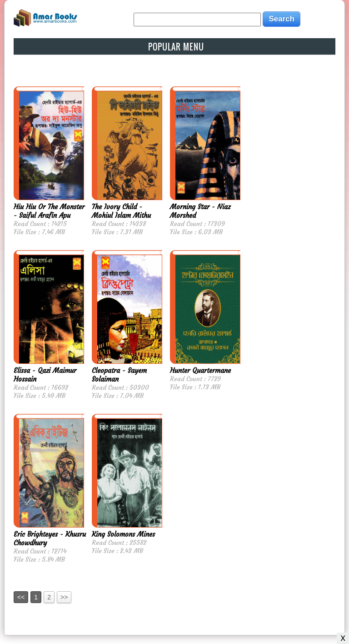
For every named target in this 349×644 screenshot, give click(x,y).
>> (64, 597)
